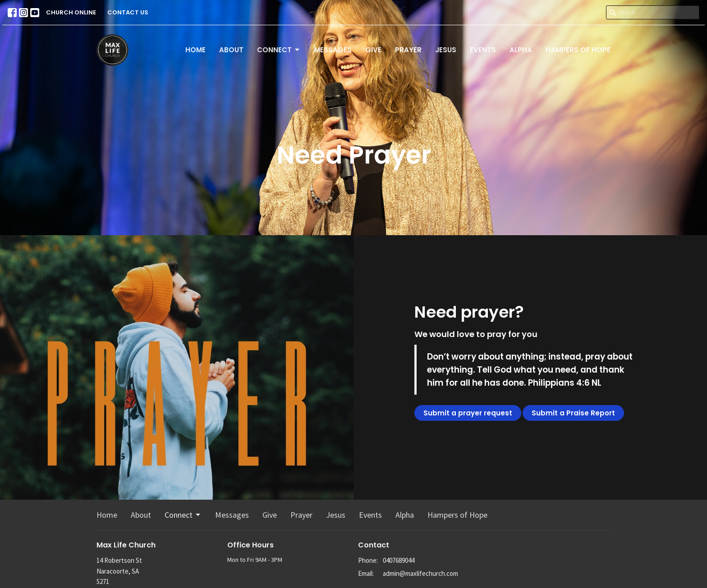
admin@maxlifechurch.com (420, 573)
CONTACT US (128, 12)
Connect (279, 50)
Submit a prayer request (468, 413)
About (231, 50)
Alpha (521, 50)
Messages (333, 50)
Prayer (408, 50)
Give (373, 50)
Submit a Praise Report (573, 413)
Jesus (446, 50)
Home (195, 50)
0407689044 (399, 560)
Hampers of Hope (578, 50)
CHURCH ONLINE (71, 12)
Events (483, 50)
